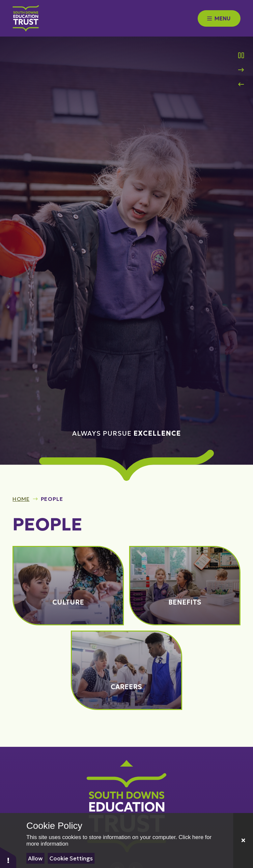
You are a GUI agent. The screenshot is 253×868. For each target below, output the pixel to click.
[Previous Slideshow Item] (241, 84)
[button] (8, 857)
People (52, 499)
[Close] (243, 841)
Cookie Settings (71, 858)
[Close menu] (219, 18)
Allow (35, 858)
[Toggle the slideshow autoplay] (241, 55)
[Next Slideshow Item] (241, 70)
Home (21, 499)
